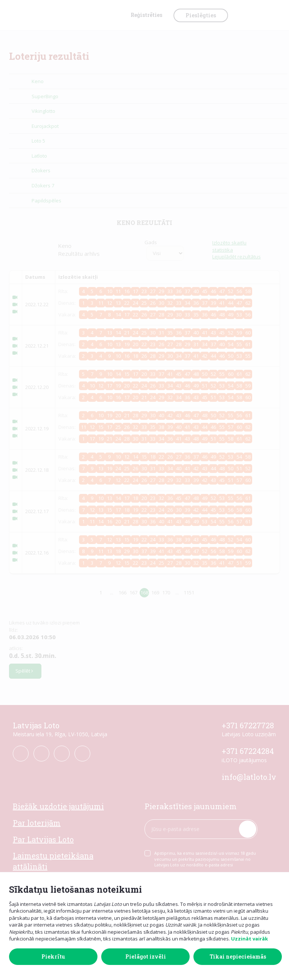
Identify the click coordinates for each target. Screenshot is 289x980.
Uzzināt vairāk (249, 939)
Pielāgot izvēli (146, 956)
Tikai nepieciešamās (238, 956)
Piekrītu (53, 956)
